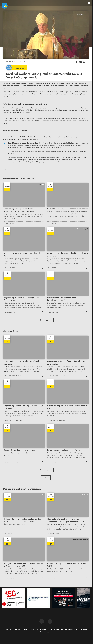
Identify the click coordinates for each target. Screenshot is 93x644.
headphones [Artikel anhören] (77, 62)
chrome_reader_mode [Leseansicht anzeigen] (81, 62)
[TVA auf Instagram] (50, 621)
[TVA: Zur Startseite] (5, 6)
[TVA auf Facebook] (42, 621)
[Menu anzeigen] (89, 3)
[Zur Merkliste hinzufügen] (84, 62)
